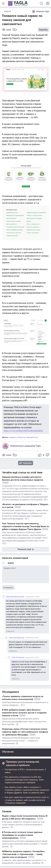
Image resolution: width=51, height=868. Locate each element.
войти (11, 563)
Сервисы (13, 437)
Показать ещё (26, 549)
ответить (10, 631)
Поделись (43, 30)
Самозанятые (32, 437)
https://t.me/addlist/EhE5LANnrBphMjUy (23, 431)
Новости (8, 11)
